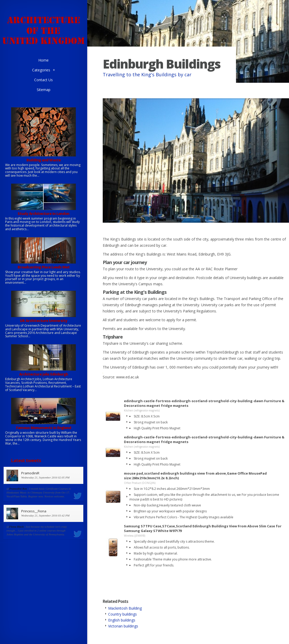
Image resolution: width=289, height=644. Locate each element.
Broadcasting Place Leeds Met (44, 267)
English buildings (122, 620)
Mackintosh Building (125, 608)
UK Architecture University (44, 321)
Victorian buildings (123, 626)
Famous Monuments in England (44, 428)
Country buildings (123, 614)
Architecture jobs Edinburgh (44, 374)
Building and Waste (43, 160)
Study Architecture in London (43, 214)
